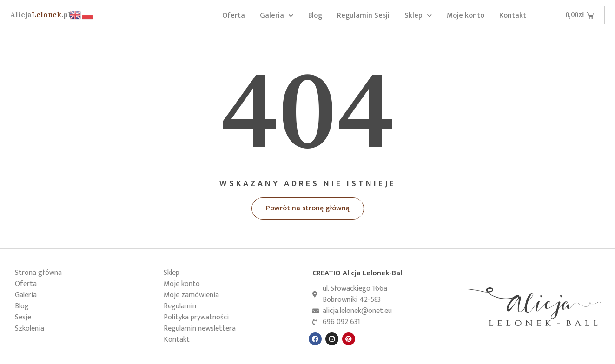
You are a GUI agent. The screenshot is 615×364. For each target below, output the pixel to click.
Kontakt (513, 16)
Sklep (418, 16)
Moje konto (466, 16)
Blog (315, 16)
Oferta (234, 16)
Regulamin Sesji (363, 16)
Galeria (277, 16)
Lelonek (40, 15)
